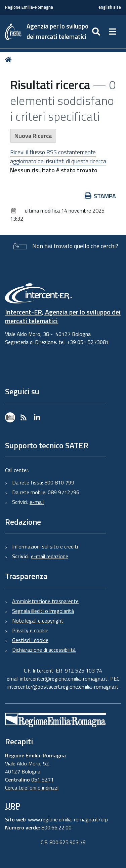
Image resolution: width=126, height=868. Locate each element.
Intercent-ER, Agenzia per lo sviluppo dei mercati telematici (63, 316)
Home (10, 60)
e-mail (37, 502)
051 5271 (43, 779)
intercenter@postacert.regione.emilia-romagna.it (63, 687)
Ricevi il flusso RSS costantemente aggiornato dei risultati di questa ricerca (58, 157)
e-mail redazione (50, 556)
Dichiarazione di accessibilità (44, 650)
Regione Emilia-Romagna (29, 7)
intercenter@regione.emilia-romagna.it (64, 679)
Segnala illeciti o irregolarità (43, 611)
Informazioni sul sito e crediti (45, 546)
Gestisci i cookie (30, 640)
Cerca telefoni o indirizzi (32, 788)
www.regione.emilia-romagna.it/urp (68, 819)
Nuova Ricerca (33, 136)
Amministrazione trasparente (45, 601)
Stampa (100, 196)
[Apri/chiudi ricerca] (97, 32)
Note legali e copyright (38, 621)
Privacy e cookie (30, 630)
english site (110, 7)
